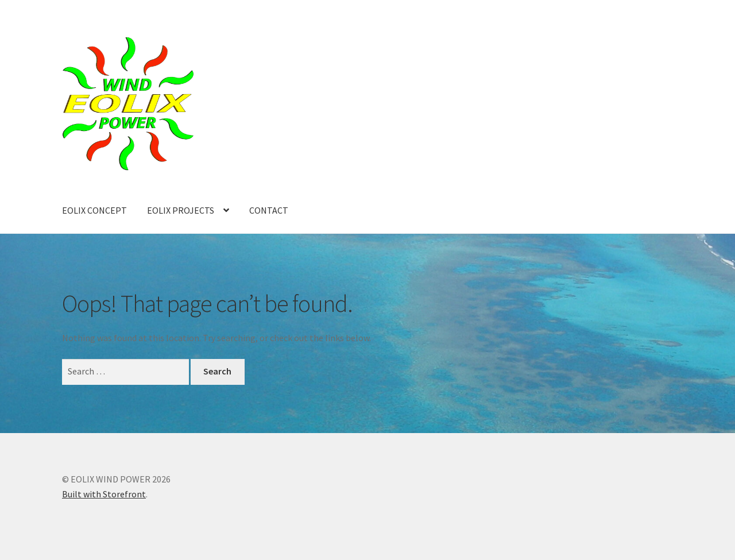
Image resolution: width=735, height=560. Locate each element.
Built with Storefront (104, 494)
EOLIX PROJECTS (181, 210)
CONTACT (269, 210)
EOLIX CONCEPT (94, 210)
